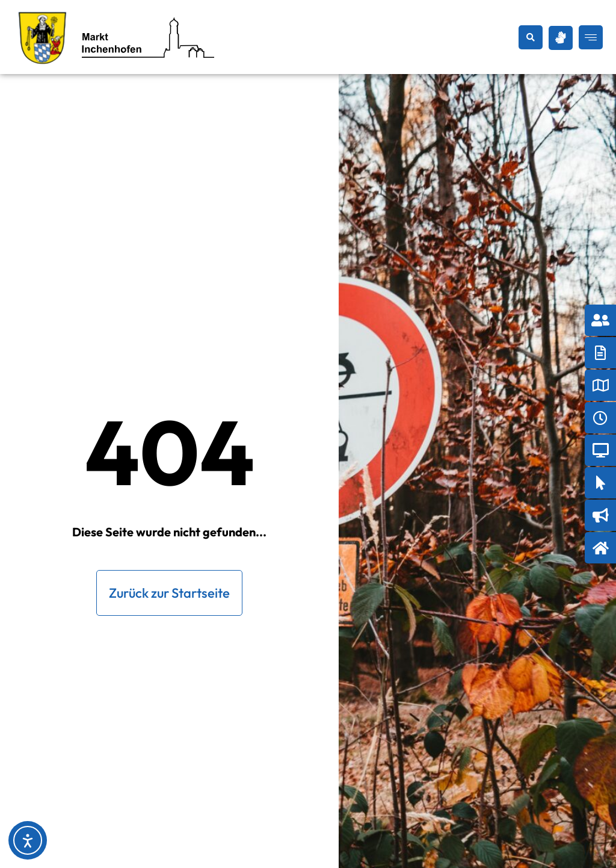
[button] (531, 37)
